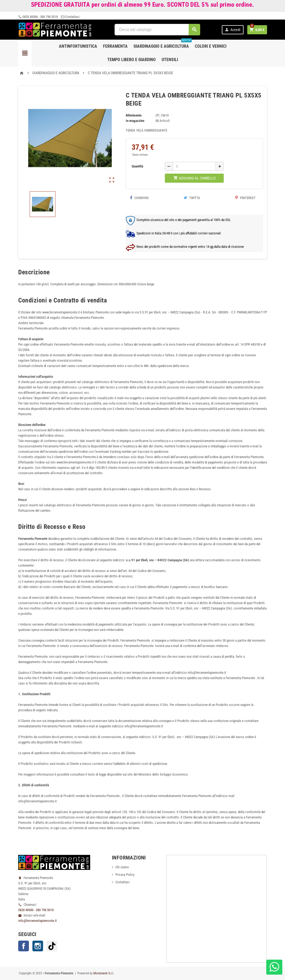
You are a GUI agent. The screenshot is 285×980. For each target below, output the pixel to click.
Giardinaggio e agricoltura (163, 44)
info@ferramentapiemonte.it (37, 921)
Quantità (137, 166)
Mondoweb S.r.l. (104, 973)
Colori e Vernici (211, 46)
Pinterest (245, 198)
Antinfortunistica (78, 46)
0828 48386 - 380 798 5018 (38, 17)
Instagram (38, 946)
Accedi (232, 30)
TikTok (52, 946)
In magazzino (135, 121)
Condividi (139, 198)
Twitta (192, 198)
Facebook (24, 946)
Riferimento (134, 115)
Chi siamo (122, 867)
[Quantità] (194, 166)
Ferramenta (115, 46)
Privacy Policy (125, 875)
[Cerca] (157, 30)
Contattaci (70, 17)
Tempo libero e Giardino (132, 60)
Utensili (170, 60)
